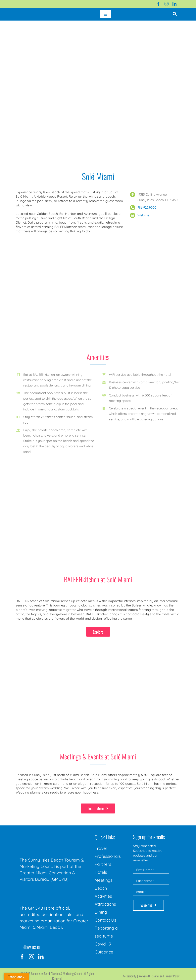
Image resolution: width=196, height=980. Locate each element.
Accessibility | (131, 976)
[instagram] (167, 4)
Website (143, 215)
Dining (101, 912)
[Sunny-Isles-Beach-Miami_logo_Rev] (49, 833)
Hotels (101, 872)
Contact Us (105, 920)
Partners (103, 864)
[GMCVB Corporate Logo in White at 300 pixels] (49, 891)
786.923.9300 (147, 207)
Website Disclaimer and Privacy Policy (159, 976)
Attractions (105, 904)
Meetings (103, 880)
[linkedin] (174, 4)
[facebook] (159, 4)
